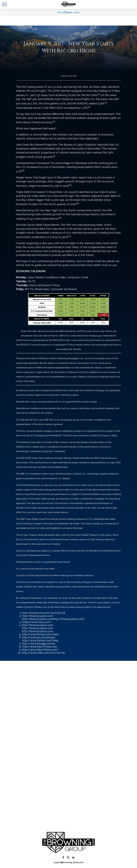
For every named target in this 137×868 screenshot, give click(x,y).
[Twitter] (68, 857)
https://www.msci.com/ (37, 622)
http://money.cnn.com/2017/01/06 (44, 613)
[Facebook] (63, 857)
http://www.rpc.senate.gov (39, 637)
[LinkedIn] (73, 857)
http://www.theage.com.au (38, 644)
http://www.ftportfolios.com (39, 647)
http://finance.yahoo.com (37, 616)
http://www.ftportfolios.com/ (40, 650)
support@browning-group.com (69, 862)
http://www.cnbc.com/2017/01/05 (43, 653)
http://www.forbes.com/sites (40, 634)
